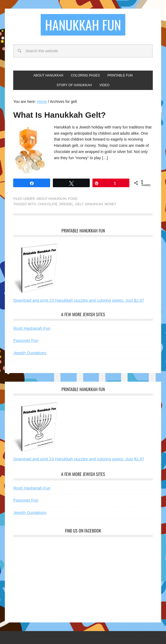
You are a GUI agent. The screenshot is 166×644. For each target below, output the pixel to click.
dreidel (66, 204)
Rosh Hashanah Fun (32, 328)
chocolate (48, 204)
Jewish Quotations (30, 353)
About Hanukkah (51, 199)
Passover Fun (26, 340)
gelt (79, 204)
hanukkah (94, 204)
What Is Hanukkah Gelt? (59, 115)
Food (73, 199)
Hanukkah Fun (83, 25)
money (110, 204)
